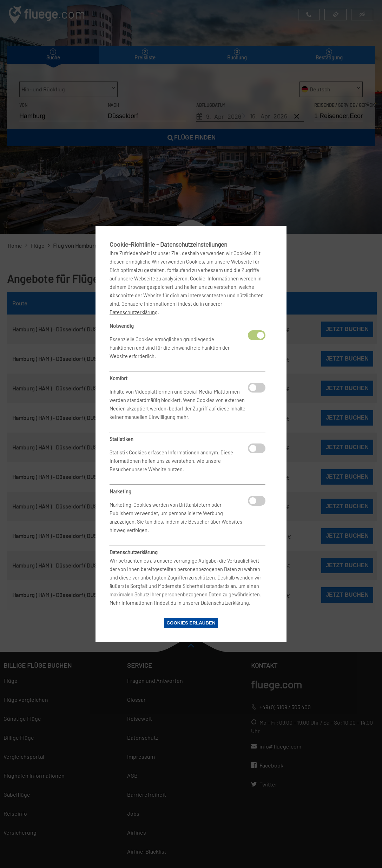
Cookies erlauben (191, 623)
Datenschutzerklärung (134, 312)
